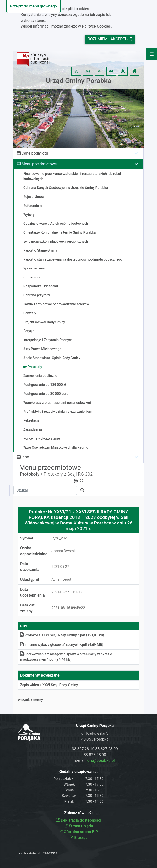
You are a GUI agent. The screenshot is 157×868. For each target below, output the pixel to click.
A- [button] (100, 71)
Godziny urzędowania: (78, 772)
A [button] (76, 71)
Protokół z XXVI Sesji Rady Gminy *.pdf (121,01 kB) (62, 635)
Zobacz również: (78, 813)
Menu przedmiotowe (39, 164)
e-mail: (95, 760)
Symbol (27, 538)
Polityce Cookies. (97, 26)
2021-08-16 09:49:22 (68, 608)
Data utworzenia (30, 567)
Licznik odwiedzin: (29, 853)
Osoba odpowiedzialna (34, 551)
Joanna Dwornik (64, 551)
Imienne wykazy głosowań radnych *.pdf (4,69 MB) (62, 645)
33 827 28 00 (95, 755)
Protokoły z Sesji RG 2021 (69, 474)
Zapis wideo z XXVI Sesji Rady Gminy (49, 685)
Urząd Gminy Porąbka (79, 81)
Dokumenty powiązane (40, 675)
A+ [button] (88, 71)
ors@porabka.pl (101, 760)
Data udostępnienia (32, 592)
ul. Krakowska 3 (95, 733)
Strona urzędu (78, 826)
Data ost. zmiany (28, 608)
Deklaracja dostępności (79, 820)
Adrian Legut (61, 580)
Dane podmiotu (35, 153)
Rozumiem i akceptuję (110, 39)
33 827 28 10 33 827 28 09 (95, 749)
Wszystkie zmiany (30, 700)
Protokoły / (31, 474)
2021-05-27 (60, 567)
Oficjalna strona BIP (78, 832)
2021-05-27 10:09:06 (67, 592)
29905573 (50, 853)
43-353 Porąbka (95, 739)
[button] (111, 71)
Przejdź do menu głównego (33, 6)
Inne (25, 457)
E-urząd (79, 838)
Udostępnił (30, 580)
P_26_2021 (60, 538)
